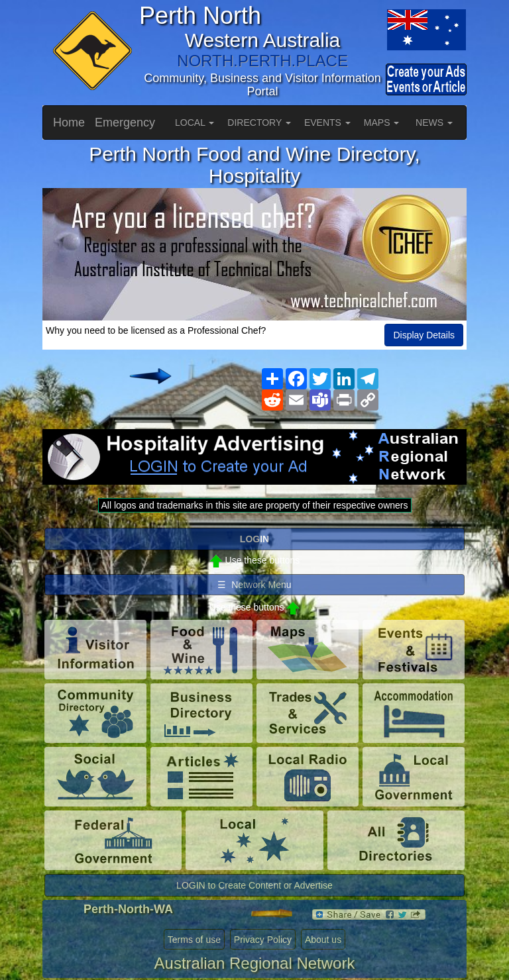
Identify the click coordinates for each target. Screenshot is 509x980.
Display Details (424, 335)
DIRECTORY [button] (259, 122)
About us (323, 940)
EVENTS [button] (327, 122)
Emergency (125, 122)
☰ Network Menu (254, 585)
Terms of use (194, 940)
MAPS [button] (382, 122)
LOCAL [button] (195, 122)
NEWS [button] (434, 122)
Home (69, 122)
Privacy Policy (263, 940)
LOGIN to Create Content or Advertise (254, 885)
